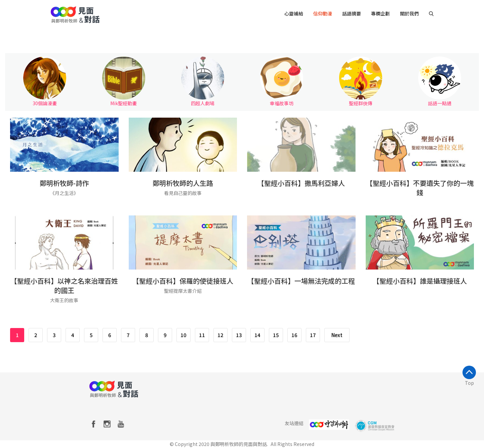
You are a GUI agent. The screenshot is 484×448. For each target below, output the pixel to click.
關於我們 (409, 13)
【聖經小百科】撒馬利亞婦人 (301, 183)
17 (313, 335)
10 (184, 335)
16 (294, 335)
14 (257, 335)
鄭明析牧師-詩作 (64, 183)
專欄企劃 (380, 13)
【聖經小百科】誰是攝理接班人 (420, 281)
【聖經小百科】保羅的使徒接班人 (183, 281)
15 (276, 335)
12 (220, 335)
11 (202, 335)
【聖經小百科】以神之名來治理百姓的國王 (64, 286)
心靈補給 (294, 13)
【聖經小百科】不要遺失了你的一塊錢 (420, 188)
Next (337, 335)
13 (239, 335)
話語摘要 (352, 13)
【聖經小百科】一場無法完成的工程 (301, 281)
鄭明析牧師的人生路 (183, 183)
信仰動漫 (323, 13)
